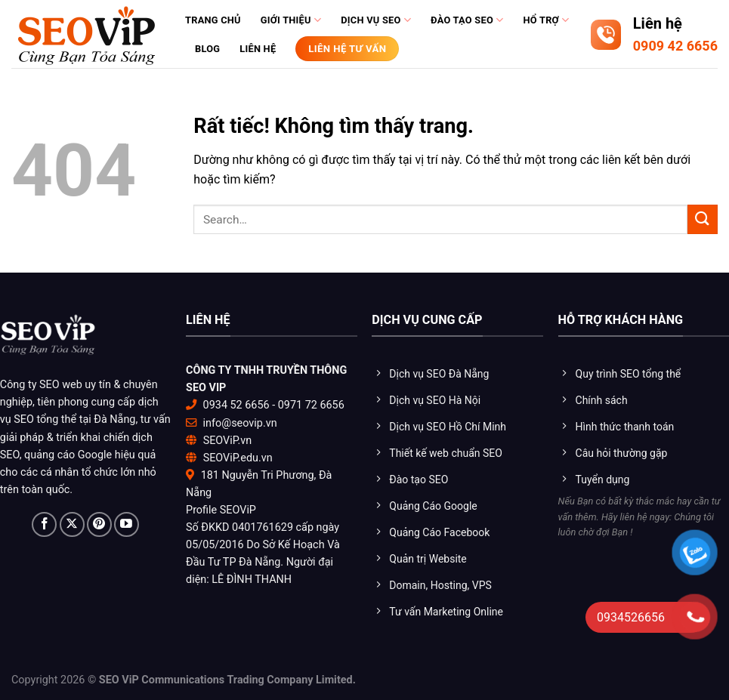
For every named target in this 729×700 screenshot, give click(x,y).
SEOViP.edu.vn (238, 458)
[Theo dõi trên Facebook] (44, 524)
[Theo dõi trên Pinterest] (99, 524)
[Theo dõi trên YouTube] (127, 524)
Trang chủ (213, 20)
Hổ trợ (546, 20)
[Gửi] (703, 219)
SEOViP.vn (228, 441)
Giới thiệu (291, 20)
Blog (207, 49)
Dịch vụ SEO (376, 20)
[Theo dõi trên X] (72, 524)
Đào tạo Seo (467, 20)
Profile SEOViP (221, 510)
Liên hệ (258, 49)
